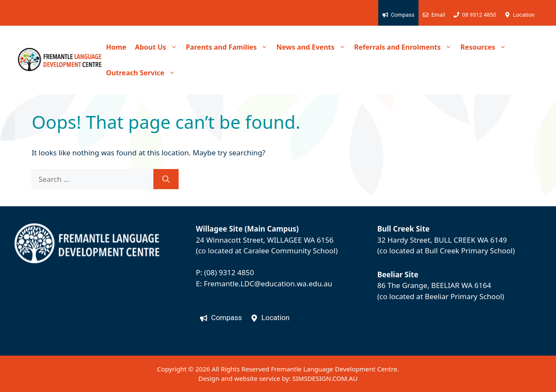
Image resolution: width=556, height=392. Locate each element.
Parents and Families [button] (229, 47)
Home (116, 47)
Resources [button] (486, 47)
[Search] (166, 179)
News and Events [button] (313, 47)
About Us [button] (158, 47)
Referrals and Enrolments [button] (405, 47)
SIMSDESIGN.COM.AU (325, 378)
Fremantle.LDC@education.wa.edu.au (268, 284)
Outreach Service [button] (143, 73)
